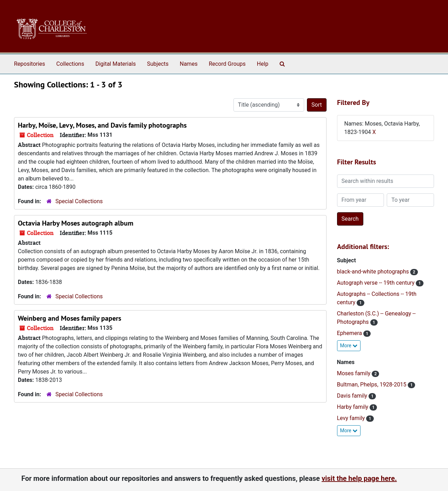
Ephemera (350, 333)
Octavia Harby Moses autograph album (76, 223)
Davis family (353, 396)
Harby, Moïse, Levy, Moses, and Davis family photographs (102, 125)
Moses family (355, 373)
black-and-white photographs (374, 272)
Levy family (352, 418)
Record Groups (227, 64)
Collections (70, 64)
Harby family (353, 407)
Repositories (30, 64)
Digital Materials (115, 64)
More (349, 346)
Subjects (158, 64)
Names (189, 64)
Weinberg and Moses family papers (69, 318)
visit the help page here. (359, 478)
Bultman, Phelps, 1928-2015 (373, 385)
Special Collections (79, 201)
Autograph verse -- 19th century (377, 283)
